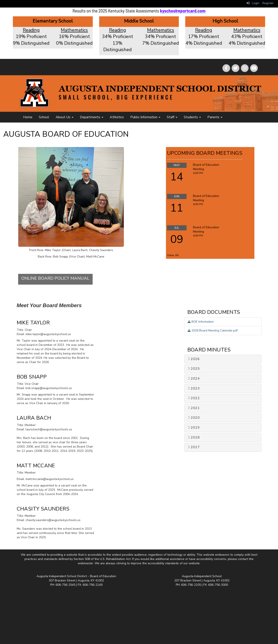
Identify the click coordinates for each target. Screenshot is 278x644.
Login (253, 3)
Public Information (145, 117)
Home (28, 117)
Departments (92, 117)
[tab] (223, 359)
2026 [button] (194, 359)
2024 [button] (194, 379)
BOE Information (201, 322)
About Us (65, 117)
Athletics (117, 117)
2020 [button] (194, 418)
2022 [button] (194, 398)
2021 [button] (194, 408)
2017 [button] (194, 447)
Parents (215, 117)
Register (268, 3)
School (44, 117)
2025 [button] (194, 369)
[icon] (254, 68)
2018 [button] (194, 438)
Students (192, 117)
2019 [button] (194, 428)
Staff (172, 117)
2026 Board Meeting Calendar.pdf (213, 330)
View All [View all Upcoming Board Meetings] (173, 255)
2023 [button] (194, 389)
